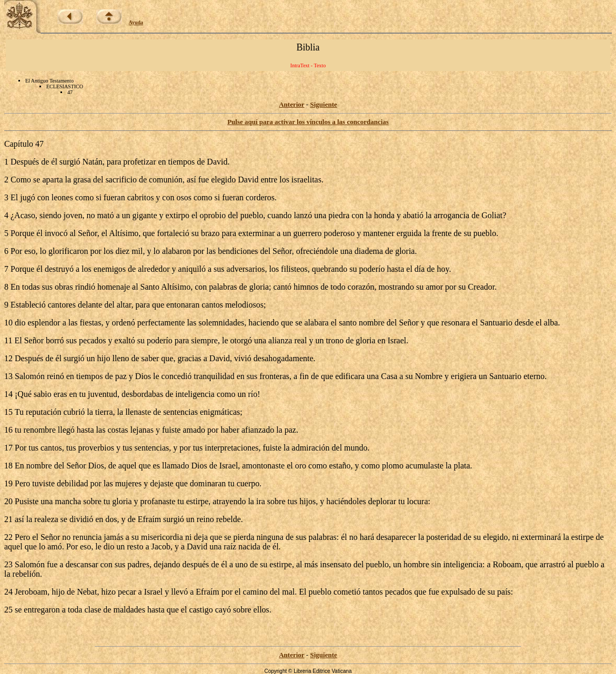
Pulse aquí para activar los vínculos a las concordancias (308, 122)
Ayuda (136, 22)
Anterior (291, 104)
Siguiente (323, 104)
